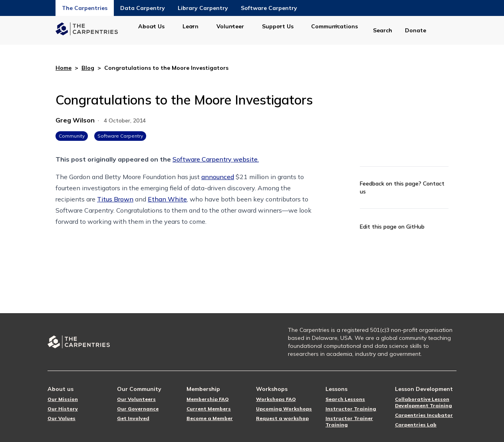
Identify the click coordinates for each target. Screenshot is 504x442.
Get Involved (133, 418)
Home (63, 68)
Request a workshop (282, 418)
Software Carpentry (269, 8)
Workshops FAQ (276, 399)
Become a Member (210, 418)
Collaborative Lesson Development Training (424, 402)
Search (383, 30)
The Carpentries (85, 8)
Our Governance (138, 409)
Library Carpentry (203, 8)
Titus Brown (115, 199)
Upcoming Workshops (284, 409)
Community (72, 136)
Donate (416, 30)
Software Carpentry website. (216, 159)
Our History (63, 409)
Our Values (62, 418)
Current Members (209, 409)
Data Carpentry (143, 8)
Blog (88, 68)
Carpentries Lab (416, 425)
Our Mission (63, 399)
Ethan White (167, 199)
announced (218, 177)
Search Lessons (345, 399)
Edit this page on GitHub (392, 227)
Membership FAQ (208, 399)
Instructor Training (351, 409)
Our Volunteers (136, 399)
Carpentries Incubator (424, 415)
